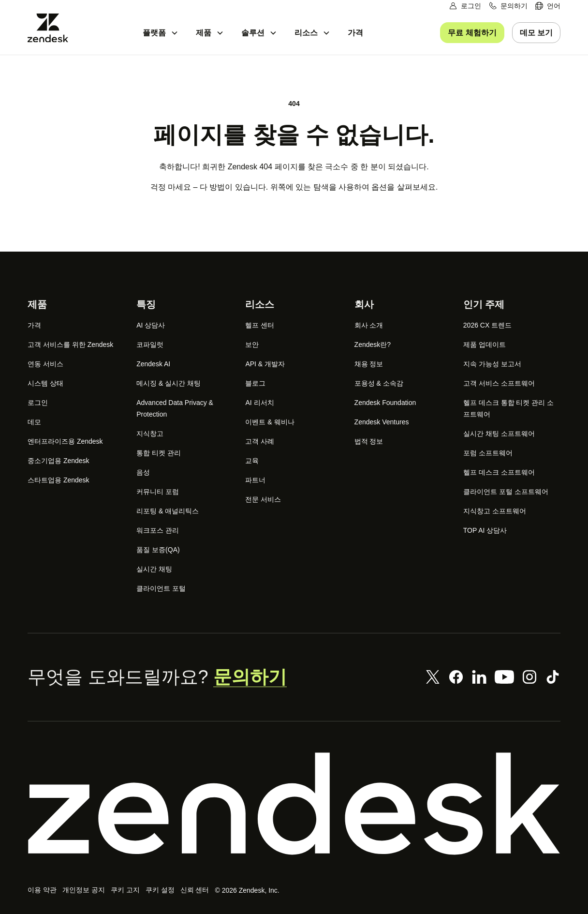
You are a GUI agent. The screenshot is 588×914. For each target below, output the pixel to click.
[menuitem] (548, 6)
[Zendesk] (294, 804)
